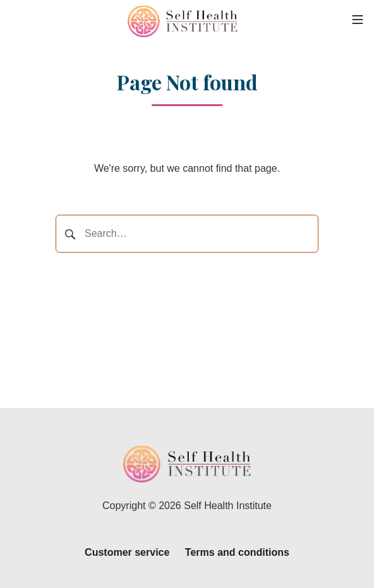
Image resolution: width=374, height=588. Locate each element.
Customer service (127, 552)
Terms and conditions (237, 552)
